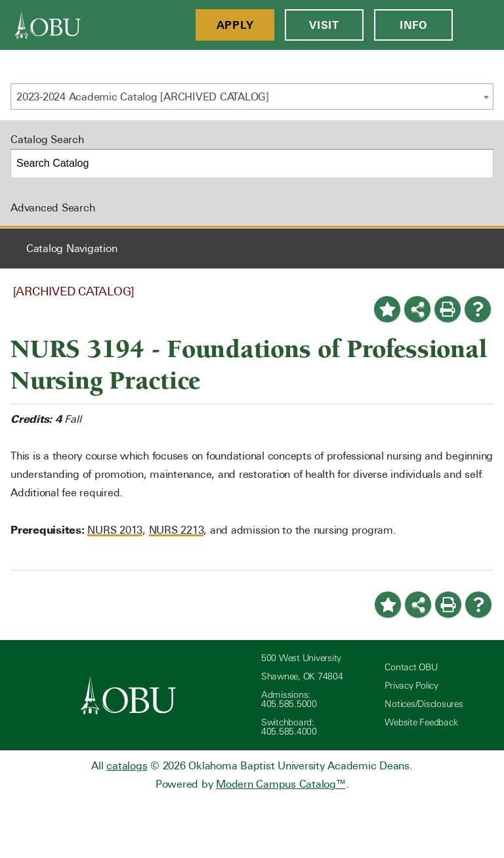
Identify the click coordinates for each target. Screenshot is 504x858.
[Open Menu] (478, 25)
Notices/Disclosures (424, 704)
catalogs (127, 766)
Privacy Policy (411, 686)
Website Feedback (421, 722)
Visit (324, 25)
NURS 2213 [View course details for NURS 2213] (177, 530)
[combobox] (252, 97)
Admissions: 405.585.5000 (289, 699)
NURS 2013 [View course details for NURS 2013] (115, 530)
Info (413, 25)
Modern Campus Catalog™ (281, 784)
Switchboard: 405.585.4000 (289, 727)
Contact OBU (411, 667)
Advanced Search (52, 208)
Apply (235, 25)
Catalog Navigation (72, 248)
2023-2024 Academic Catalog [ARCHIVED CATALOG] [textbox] (143, 97)
